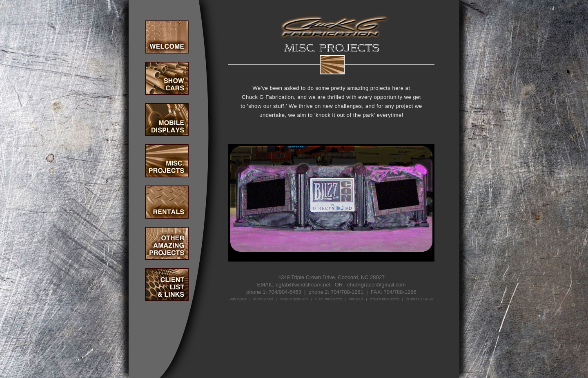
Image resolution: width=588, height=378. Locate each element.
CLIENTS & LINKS (419, 299)
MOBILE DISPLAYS (294, 299)
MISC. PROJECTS (329, 299)
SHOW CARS (263, 299)
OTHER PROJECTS (384, 299)
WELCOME (238, 299)
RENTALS (356, 299)
